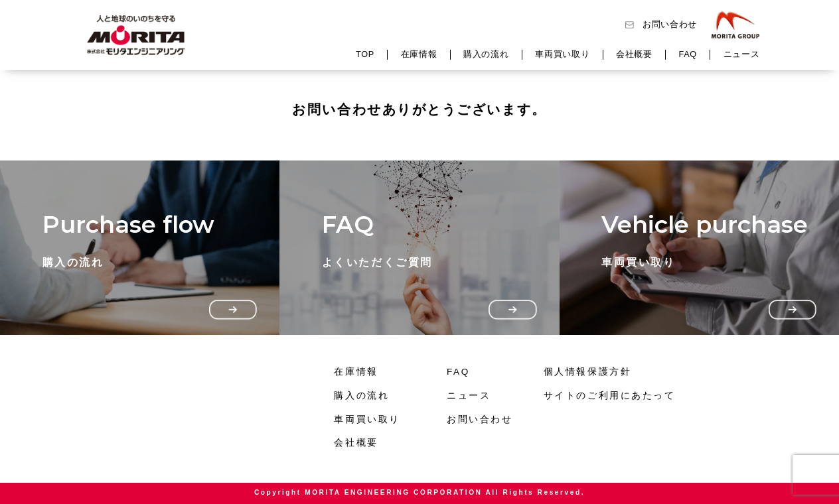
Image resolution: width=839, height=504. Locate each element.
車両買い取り (562, 54)
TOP (365, 54)
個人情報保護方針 (587, 372)
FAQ (688, 54)
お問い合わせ (670, 25)
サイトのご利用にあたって (610, 396)
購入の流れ (486, 54)
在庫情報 (419, 54)
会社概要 (634, 54)
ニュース (742, 54)
